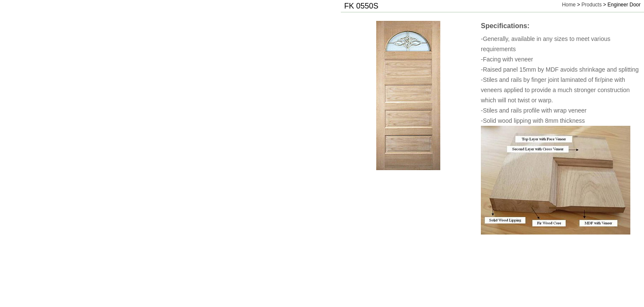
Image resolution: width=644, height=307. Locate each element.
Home (569, 5)
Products (592, 5)
